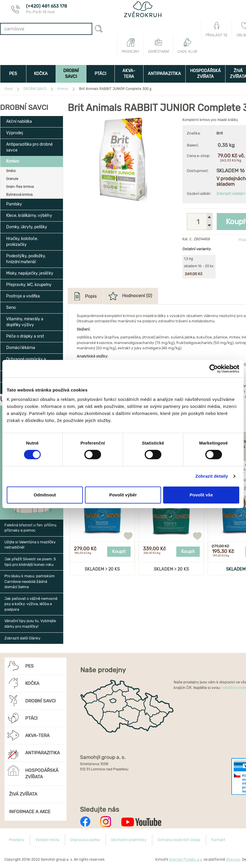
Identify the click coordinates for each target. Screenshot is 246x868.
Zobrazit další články (22, 638)
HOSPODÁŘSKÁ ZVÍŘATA (205, 74)
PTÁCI (100, 74)
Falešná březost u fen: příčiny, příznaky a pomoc (31, 528)
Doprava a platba (85, 840)
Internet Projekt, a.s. (186, 860)
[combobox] (46, 29)
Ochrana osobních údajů (179, 840)
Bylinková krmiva (19, 195)
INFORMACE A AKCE (30, 812)
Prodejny (130, 46)
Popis (91, 296)
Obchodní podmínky (129, 840)
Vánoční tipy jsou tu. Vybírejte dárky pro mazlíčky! (30, 624)
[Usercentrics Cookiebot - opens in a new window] (214, 369)
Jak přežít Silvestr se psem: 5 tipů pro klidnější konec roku (30, 562)
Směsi (11, 171)
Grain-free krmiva (20, 187)
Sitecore (233, 860)
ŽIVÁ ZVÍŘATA (23, 794)
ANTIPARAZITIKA (164, 74)
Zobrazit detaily (212, 476)
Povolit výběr (123, 495)
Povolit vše (201, 495)
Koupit (119, 552)
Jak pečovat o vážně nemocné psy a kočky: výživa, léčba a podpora (31, 604)
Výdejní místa (47, 840)
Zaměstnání (158, 46)
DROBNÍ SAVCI (71, 74)
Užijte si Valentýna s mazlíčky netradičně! (30, 545)
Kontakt (218, 840)
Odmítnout (45, 495)
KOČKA (41, 74)
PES (13, 74)
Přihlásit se (217, 29)
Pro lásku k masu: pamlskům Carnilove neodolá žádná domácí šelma (30, 581)
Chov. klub (187, 46)
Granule (12, 179)
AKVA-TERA (129, 74)
